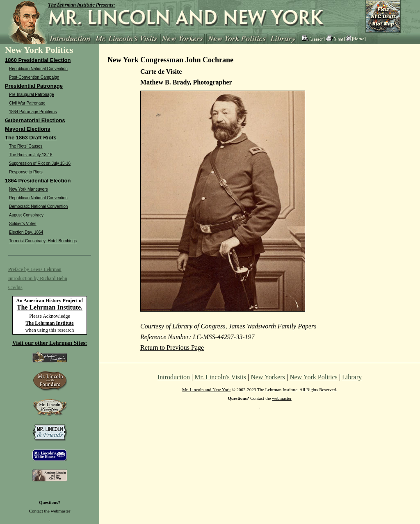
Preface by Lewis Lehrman (35, 269)
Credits (15, 287)
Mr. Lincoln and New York (207, 390)
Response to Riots (26, 172)
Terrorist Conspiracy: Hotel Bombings (43, 241)
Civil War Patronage (27, 103)
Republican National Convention (38, 69)
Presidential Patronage (34, 86)
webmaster (61, 511)
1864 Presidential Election (38, 181)
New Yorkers (268, 377)
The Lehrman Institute (49, 323)
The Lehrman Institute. (50, 307)
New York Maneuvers (29, 189)
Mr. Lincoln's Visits (220, 377)
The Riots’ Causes (26, 146)
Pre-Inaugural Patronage (32, 95)
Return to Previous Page (172, 347)
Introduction (174, 377)
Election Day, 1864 (26, 232)
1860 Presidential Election (38, 60)
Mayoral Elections (28, 129)
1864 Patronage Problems (33, 112)
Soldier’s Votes (23, 224)
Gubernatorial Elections (35, 120)
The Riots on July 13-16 (31, 155)
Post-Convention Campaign (34, 77)
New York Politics (314, 377)
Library (352, 377)
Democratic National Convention (38, 206)
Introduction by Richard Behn (38, 278)
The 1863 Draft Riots (31, 138)
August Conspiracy (26, 215)
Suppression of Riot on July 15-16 (40, 163)
